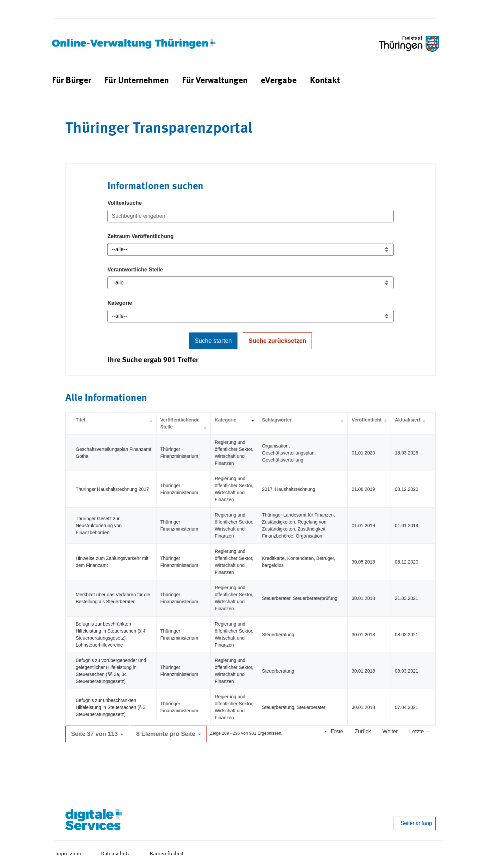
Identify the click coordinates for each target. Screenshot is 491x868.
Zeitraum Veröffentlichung (140, 236)
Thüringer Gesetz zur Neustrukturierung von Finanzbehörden (99, 526)
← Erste (334, 731)
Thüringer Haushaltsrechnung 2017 (112, 489)
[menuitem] (72, 81)
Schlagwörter (277, 420)
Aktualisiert (408, 420)
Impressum (68, 854)
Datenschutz (115, 854)
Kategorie (120, 303)
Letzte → (420, 731)
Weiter (390, 731)
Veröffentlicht (366, 420)
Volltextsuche (125, 203)
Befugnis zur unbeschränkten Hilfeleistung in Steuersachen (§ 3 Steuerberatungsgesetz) (111, 707)
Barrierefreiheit (167, 854)
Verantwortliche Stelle (135, 270)
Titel (81, 420)
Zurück (363, 731)
